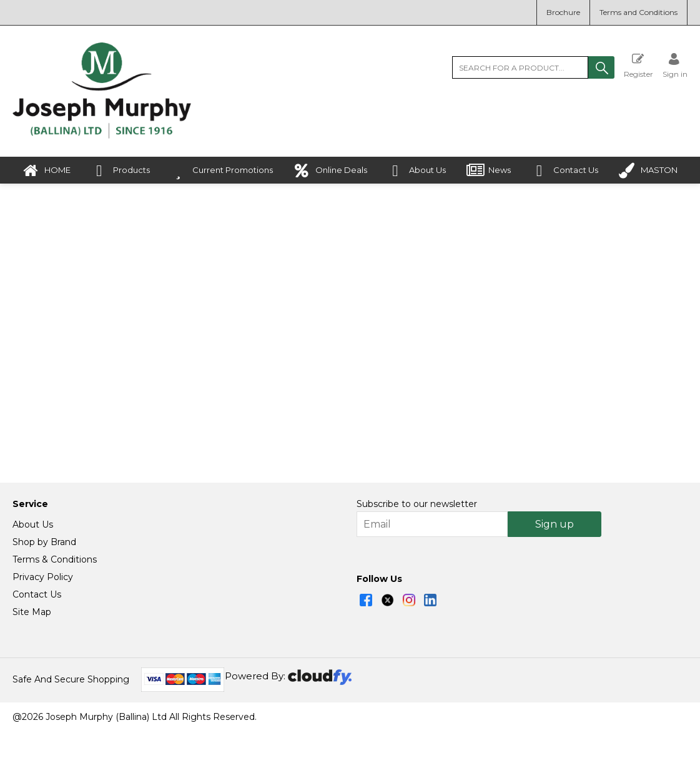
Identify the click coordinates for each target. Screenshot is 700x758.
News (489, 171)
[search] (520, 67)
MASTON (648, 171)
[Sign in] (675, 65)
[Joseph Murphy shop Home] (102, 135)
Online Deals (330, 171)
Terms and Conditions (638, 12)
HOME (47, 171)
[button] (601, 67)
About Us (417, 171)
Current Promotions (222, 171)
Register (638, 65)
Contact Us (565, 171)
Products (121, 171)
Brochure (563, 12)
